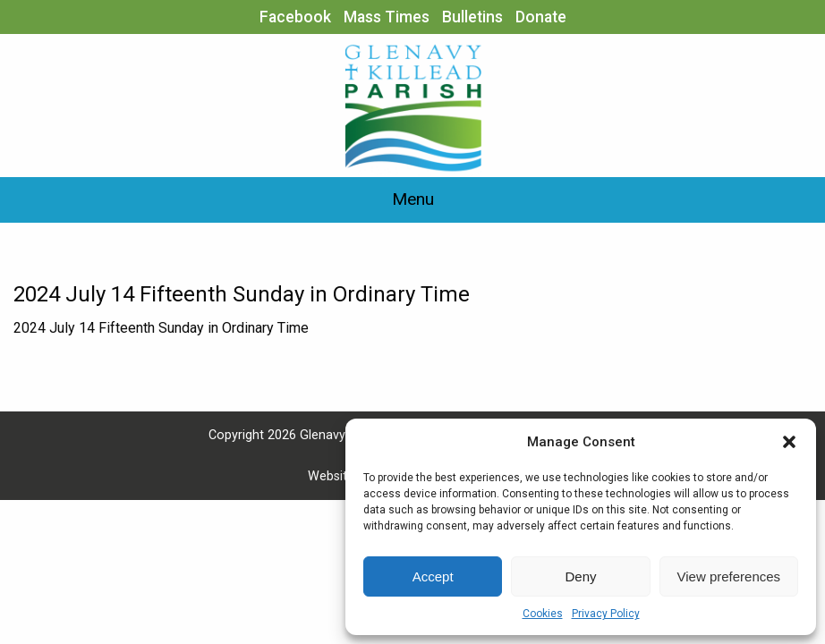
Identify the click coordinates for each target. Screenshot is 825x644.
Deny (580, 576)
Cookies (543, 614)
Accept (433, 576)
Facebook (295, 17)
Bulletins (472, 17)
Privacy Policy (606, 614)
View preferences (729, 576)
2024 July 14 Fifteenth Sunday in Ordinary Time (161, 328)
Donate (541, 17)
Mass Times (387, 17)
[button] (789, 442)
